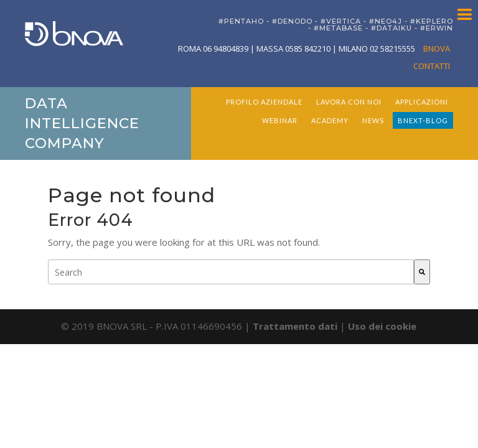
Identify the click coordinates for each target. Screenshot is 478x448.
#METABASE (338, 28)
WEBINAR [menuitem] (280, 120)
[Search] (422, 272)
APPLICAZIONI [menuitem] (422, 102)
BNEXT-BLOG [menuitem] (423, 120)
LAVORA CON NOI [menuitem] (349, 102)
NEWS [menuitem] (373, 120)
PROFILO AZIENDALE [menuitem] (264, 102)
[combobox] (231, 272)
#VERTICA (341, 21)
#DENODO (292, 21)
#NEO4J (386, 21)
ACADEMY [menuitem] (330, 120)
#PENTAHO (241, 21)
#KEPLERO (432, 21)
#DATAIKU (391, 28)
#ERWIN (437, 28)
